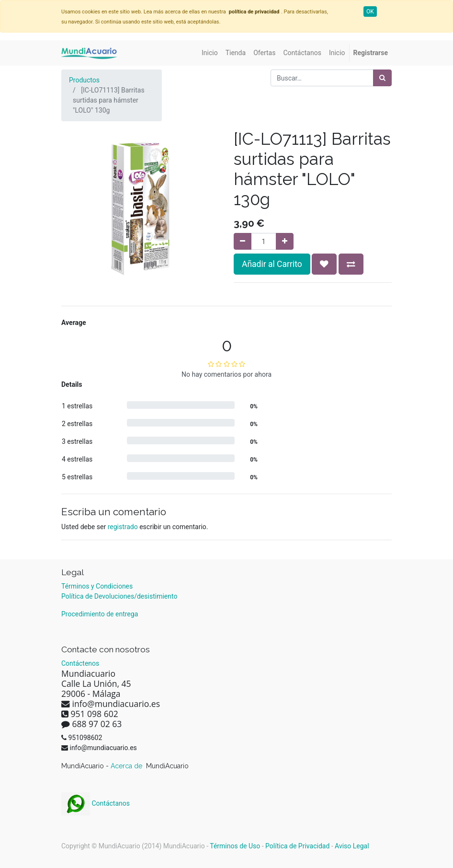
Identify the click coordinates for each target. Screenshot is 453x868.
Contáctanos (96, 803)
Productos (84, 80)
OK (370, 12)
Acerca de (127, 766)
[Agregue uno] (285, 241)
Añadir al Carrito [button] (272, 264)
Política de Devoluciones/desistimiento (119, 596)
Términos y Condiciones (97, 586)
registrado (123, 527)
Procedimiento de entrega (100, 614)
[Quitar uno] (243, 241)
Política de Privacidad (297, 846)
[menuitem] (210, 53)
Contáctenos (80, 663)
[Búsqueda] (382, 78)
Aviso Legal (352, 846)
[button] (324, 264)
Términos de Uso (235, 846)
